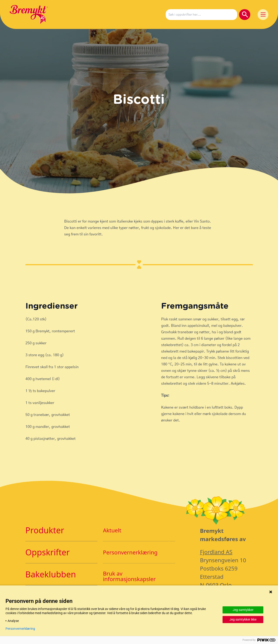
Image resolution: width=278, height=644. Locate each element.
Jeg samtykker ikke (243, 619)
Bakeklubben (51, 574)
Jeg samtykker (243, 610)
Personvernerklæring (130, 552)
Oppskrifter (48, 552)
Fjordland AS (216, 552)
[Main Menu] (263, 15)
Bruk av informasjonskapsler (129, 576)
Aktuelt (112, 530)
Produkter (45, 530)
